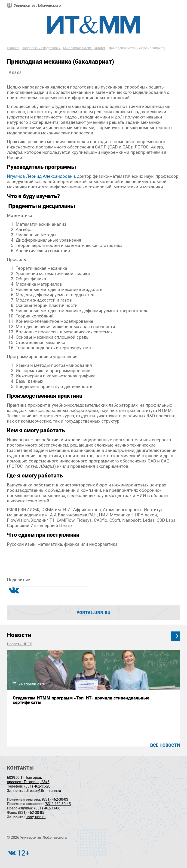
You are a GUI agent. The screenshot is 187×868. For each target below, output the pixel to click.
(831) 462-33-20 (37, 786)
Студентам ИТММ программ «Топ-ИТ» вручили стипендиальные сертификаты (81, 700)
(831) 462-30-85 (31, 813)
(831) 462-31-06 (47, 808)
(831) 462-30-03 (55, 799)
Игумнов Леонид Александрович (41, 176)
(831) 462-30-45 (58, 804)
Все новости (165, 745)
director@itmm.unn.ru (43, 791)
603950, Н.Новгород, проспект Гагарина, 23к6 (28, 780)
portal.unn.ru (93, 613)
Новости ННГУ (19, 644)
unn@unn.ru (36, 817)
